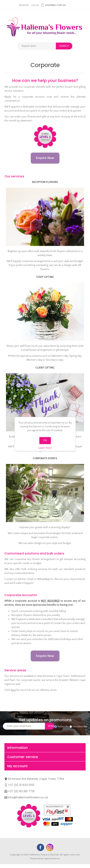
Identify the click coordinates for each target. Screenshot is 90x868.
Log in (35, 5)
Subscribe (63, 727)
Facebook (40, 847)
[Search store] (37, 46)
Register (24, 5)
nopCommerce (52, 858)
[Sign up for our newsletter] (24, 726)
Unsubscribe (80, 727)
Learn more (45, 448)
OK (45, 440)
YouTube (50, 847)
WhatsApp (82, 860)
